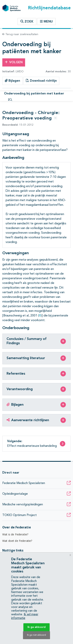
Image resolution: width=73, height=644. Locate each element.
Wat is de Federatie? (15, 534)
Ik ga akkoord (36, 627)
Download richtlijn (41, 81)
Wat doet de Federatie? (17, 541)
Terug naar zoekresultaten (20, 34)
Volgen (14, 62)
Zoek (27, 22)
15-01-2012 (18, 125)
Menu (46, 22)
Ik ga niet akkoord (36, 635)
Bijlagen (12, 81)
